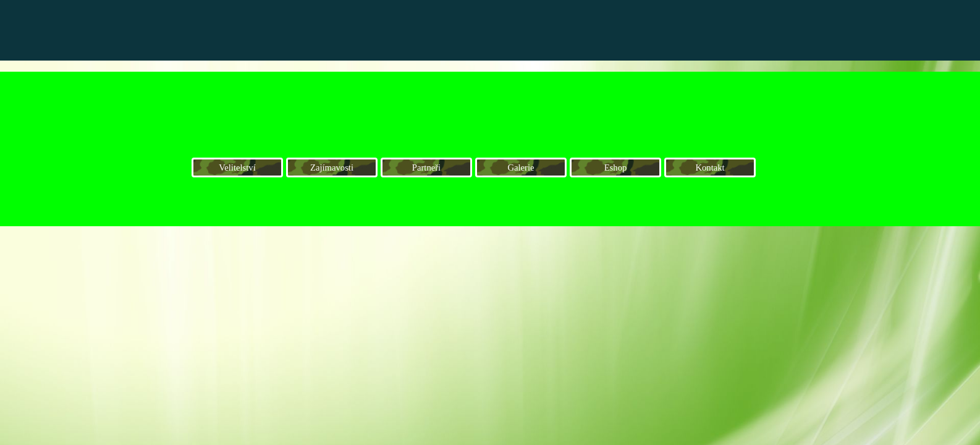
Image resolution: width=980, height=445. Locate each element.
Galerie (521, 167)
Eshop (616, 167)
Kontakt (710, 167)
